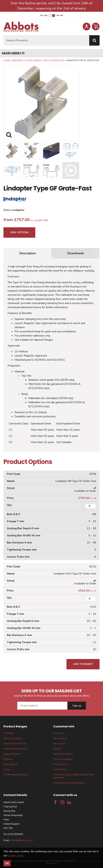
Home (7, 60)
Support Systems (12, 754)
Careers (57, 749)
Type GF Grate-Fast (54, 60)
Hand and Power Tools (15, 744)
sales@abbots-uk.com (22, 840)
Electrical (8, 759)
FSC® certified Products (16, 775)
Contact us (59, 733)
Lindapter (17, 60)
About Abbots (60, 738)
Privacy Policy (60, 764)
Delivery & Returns (63, 754)
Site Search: (4, 35)
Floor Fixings (33, 60)
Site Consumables (13, 738)
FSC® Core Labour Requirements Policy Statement (74, 776)
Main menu (13, 53)
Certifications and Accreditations (69, 783)
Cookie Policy (60, 770)
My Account (59, 744)
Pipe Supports (11, 764)
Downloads (76, 253)
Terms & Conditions (63, 759)
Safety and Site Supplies (16, 749)
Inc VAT (44, 15)
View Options (19, 232)
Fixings (7, 770)
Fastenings (9, 733)
